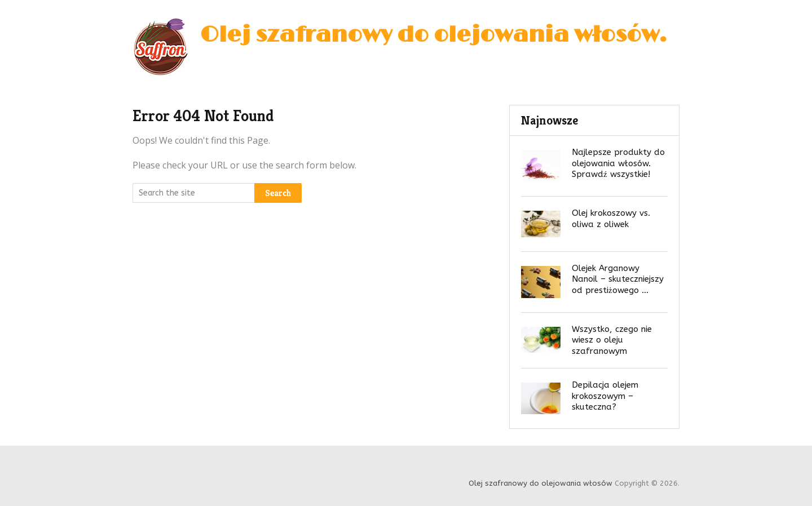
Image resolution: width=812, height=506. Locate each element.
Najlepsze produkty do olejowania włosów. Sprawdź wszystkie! (618, 163)
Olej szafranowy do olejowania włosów (430, 35)
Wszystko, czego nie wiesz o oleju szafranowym (612, 340)
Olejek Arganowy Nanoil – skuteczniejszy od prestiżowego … (618, 279)
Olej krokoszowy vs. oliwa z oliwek (611, 219)
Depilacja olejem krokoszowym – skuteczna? (605, 396)
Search (278, 193)
